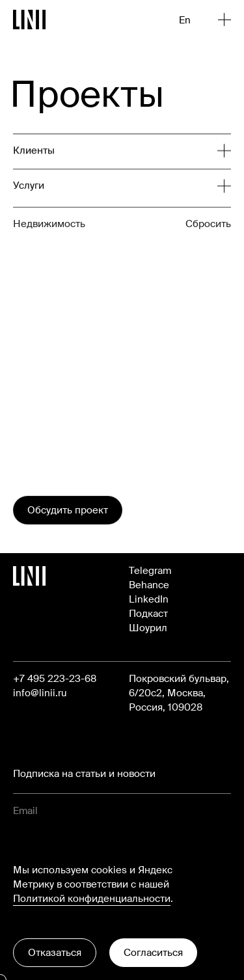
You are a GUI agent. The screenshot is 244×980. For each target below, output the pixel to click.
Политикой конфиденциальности (92, 899)
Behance (149, 585)
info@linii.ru (40, 693)
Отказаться (55, 953)
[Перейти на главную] (30, 20)
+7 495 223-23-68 (55, 679)
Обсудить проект (68, 510)
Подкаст (148, 614)
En (185, 20)
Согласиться (153, 953)
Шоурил (148, 628)
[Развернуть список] (115, 155)
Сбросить (208, 250)
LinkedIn (149, 599)
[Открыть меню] (224, 20)
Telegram (150, 571)
